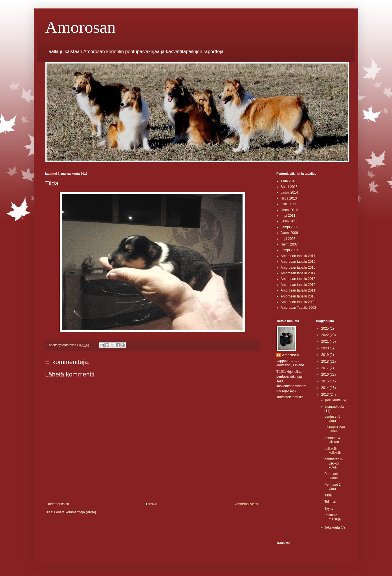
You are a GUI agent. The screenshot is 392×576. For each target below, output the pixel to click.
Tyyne (329, 509)
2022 (325, 335)
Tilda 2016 (289, 181)
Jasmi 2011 (289, 221)
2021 (325, 341)
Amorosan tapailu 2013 (298, 279)
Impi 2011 (288, 216)
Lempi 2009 (289, 227)
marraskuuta (335, 407)
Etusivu (152, 504)
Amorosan (80, 27)
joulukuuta (333, 400)
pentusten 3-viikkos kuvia (334, 463)
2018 (325, 362)
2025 (325, 328)
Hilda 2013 (289, 198)
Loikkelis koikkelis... (334, 451)
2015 (325, 381)
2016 (325, 374)
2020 (325, 348)
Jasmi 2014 (289, 192)
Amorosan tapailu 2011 (298, 290)
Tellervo (330, 502)
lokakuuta (333, 527)
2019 (325, 355)
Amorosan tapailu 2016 (298, 262)
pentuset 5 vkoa (332, 419)
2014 (325, 388)
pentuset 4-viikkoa (333, 440)
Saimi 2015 (289, 187)
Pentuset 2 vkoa (332, 487)
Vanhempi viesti (246, 504)
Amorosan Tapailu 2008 (298, 308)
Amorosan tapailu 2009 (298, 302)
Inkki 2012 (288, 204)
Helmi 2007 (289, 244)
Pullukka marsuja (332, 517)
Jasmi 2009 (289, 233)
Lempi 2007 (289, 250)
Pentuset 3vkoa (331, 476)
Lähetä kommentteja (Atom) (75, 512)
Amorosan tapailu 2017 (298, 256)
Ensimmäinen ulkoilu (335, 429)
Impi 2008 (288, 239)
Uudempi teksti (58, 504)
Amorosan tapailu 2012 (298, 285)
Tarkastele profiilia (290, 397)
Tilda (328, 495)
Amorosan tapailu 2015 (298, 268)
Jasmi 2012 (289, 210)
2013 (325, 395)
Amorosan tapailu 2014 (298, 273)
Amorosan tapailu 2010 (298, 296)
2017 (325, 368)
